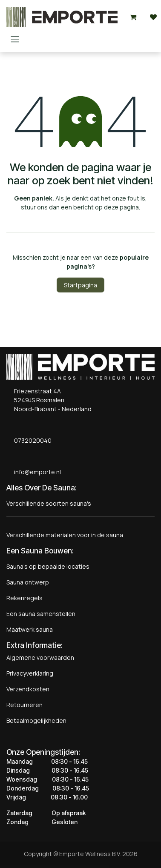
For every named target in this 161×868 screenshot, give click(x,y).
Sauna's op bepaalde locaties (48, 566)
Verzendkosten (28, 689)
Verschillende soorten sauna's (49, 503)
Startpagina (80, 285)
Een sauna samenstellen (41, 614)
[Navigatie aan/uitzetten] (15, 39)
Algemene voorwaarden (40, 657)
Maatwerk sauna (30, 629)
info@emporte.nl (36, 472)
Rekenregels (24, 598)
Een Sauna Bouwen (39, 551)
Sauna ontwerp (28, 582)
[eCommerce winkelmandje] (133, 17)
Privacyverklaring (30, 673)
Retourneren (24, 705)
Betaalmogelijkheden (36, 720)
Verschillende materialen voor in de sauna (65, 535)
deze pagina (121, 207)
